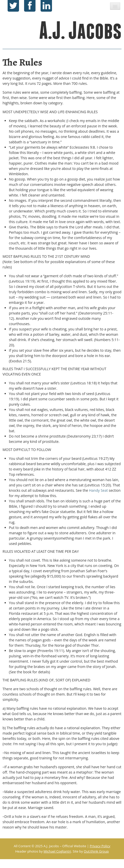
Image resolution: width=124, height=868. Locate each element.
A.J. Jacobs (81, 30)
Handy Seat (98, 490)
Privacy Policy (100, 846)
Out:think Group (96, 851)
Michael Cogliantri (57, 851)
